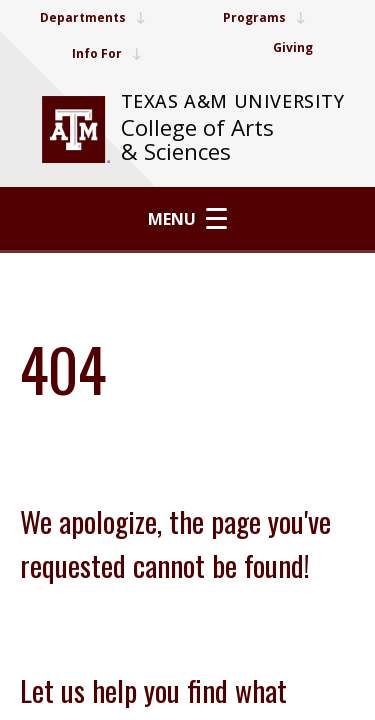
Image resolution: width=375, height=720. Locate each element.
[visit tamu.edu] (76, 129)
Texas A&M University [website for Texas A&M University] (233, 101)
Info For (106, 53)
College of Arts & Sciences (197, 139)
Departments (92, 17)
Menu (187, 219)
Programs (264, 17)
